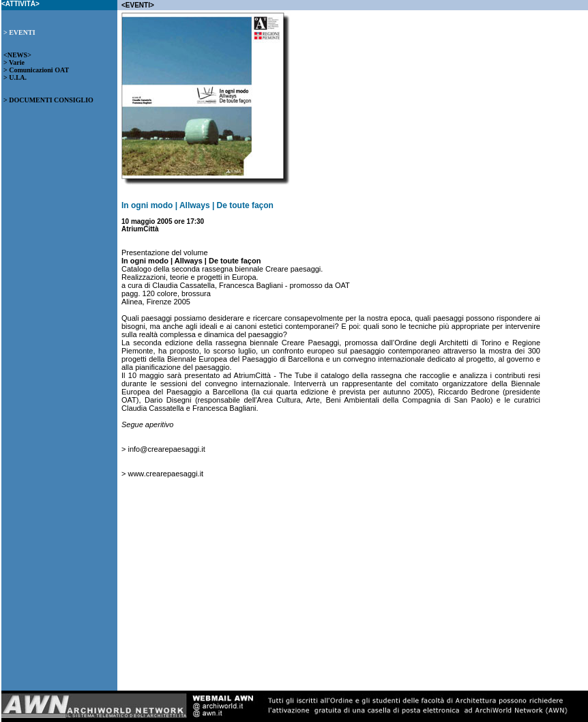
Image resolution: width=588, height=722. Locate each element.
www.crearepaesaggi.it (165, 474)
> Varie (14, 62)
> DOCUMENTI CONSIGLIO (48, 100)
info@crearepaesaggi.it (166, 449)
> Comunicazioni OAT (36, 70)
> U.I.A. (15, 77)
